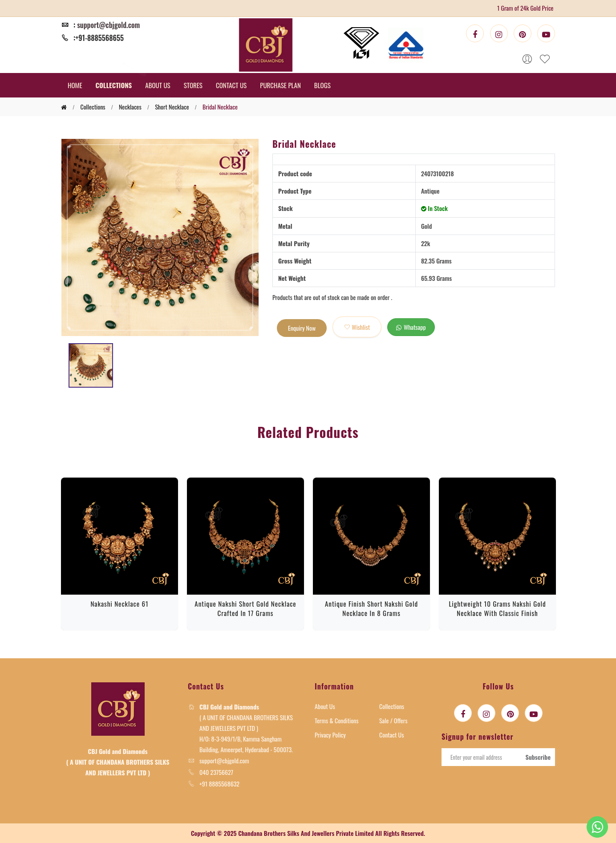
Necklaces (130, 107)
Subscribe (538, 757)
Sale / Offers (393, 720)
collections (93, 107)
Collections (392, 706)
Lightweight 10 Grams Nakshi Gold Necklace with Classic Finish (497, 608)
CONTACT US (231, 85)
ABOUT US (158, 85)
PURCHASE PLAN (280, 85)
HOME (75, 85)
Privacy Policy (330, 735)
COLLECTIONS (114, 85)
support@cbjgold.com (108, 25)
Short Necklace (172, 107)
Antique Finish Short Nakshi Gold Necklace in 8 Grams (371, 608)
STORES (193, 85)
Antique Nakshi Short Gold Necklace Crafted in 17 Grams (245, 608)
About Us (325, 706)
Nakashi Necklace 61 (119, 604)
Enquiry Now (302, 328)
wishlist (357, 327)
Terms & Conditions (337, 720)
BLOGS (322, 85)
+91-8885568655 (99, 38)
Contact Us (391, 735)
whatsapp (411, 327)
